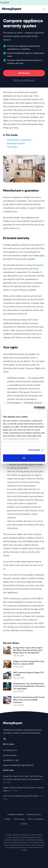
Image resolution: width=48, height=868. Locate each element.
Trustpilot (5, 3)
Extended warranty (16, 143)
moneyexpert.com (10, 750)
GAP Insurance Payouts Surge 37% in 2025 (21, 796)
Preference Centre (34, 814)
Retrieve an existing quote (24, 80)
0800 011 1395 (12, 760)
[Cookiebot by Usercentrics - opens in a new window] (34, 408)
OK (24, 458)
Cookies (8, 819)
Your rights (12, 147)
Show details (34, 450)
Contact (24, 824)
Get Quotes (24, 73)
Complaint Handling (15, 814)
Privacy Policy (19, 819)
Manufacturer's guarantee (19, 140)
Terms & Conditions (36, 819)
